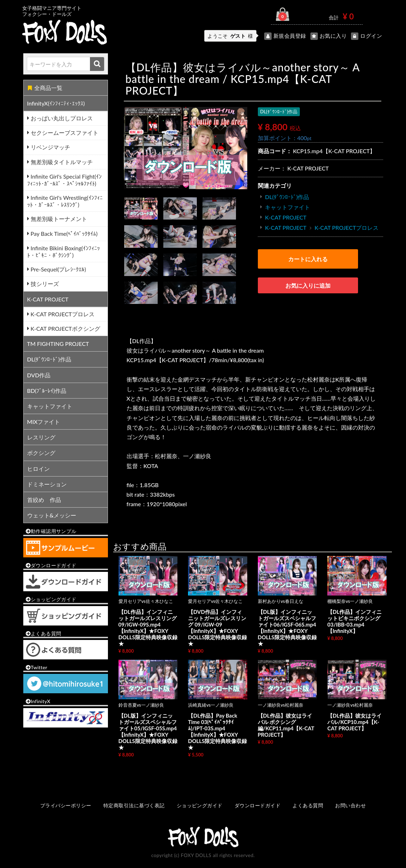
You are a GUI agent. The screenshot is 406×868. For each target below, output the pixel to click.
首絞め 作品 (44, 500)
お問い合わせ (350, 805)
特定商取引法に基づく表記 (134, 805)
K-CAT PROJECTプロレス (62, 314)
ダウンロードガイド (257, 805)
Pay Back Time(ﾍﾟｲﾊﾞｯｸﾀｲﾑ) (63, 234)
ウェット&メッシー (52, 515)
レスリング (41, 437)
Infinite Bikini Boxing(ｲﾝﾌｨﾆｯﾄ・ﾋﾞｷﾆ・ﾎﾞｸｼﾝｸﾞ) (64, 252)
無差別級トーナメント (58, 219)
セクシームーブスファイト (64, 133)
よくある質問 (308, 805)
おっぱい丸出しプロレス (61, 118)
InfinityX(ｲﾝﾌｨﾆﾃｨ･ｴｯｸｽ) (56, 103)
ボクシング (41, 453)
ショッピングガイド (200, 805)
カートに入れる (308, 259)
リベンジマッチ (50, 147)
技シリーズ (44, 284)
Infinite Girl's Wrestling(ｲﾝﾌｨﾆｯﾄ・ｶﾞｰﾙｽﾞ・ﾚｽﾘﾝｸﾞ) (65, 201)
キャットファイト (50, 406)
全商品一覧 (45, 88)
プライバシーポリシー (66, 805)
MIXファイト (44, 422)
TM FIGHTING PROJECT (58, 344)
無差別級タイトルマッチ (61, 162)
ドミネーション (47, 484)
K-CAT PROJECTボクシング (65, 328)
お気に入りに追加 (308, 285)
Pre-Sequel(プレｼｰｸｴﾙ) (58, 269)
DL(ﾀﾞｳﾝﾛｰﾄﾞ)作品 (49, 359)
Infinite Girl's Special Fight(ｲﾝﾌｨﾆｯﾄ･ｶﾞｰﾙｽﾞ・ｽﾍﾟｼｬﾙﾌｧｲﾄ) (65, 180)
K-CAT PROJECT (48, 299)
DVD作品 (39, 375)
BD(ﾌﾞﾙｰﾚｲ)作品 (47, 391)
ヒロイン (38, 469)
